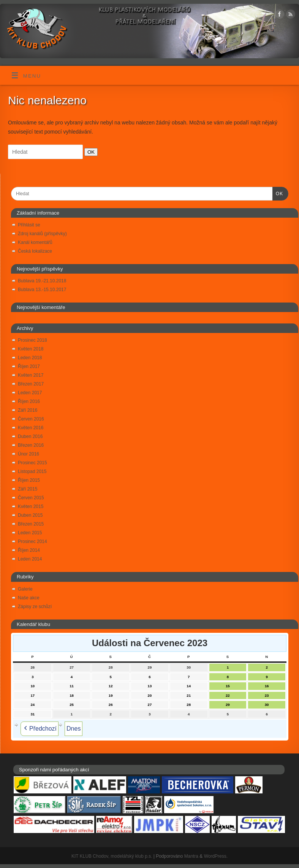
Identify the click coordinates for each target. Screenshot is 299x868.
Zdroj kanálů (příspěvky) (42, 234)
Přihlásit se (29, 225)
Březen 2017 (31, 384)
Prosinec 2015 (32, 463)
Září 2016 (28, 410)
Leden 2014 (30, 559)
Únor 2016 (28, 454)
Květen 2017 (31, 375)
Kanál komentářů (35, 242)
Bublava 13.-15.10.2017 (42, 290)
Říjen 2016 (29, 401)
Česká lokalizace (35, 251)
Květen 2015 (31, 506)
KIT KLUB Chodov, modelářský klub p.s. (112, 856)
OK (89, 152)
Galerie (25, 589)
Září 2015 (28, 489)
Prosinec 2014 (32, 542)
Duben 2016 (30, 436)
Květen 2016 (31, 428)
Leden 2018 (30, 358)
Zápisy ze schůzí (35, 607)
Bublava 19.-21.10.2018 (42, 281)
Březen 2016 (31, 445)
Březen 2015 (31, 524)
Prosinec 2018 (32, 340)
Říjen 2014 (29, 550)
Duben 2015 (30, 515)
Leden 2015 (30, 533)
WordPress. (216, 856)
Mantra (191, 856)
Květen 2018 (31, 349)
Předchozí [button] (40, 729)
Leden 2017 (30, 393)
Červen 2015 (31, 498)
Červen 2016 (31, 419)
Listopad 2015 (32, 471)
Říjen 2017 (29, 366)
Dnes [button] (74, 729)
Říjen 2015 (29, 480)
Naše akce (29, 598)
